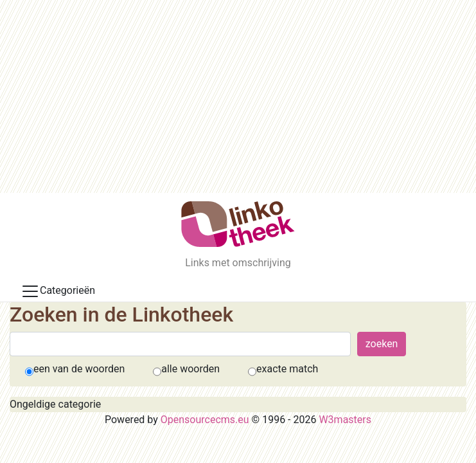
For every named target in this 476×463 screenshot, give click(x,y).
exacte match (287, 369)
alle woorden (190, 369)
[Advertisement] (238, 96)
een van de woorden (79, 369)
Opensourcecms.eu (205, 420)
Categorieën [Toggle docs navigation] (58, 291)
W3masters (345, 420)
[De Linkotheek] (238, 224)
